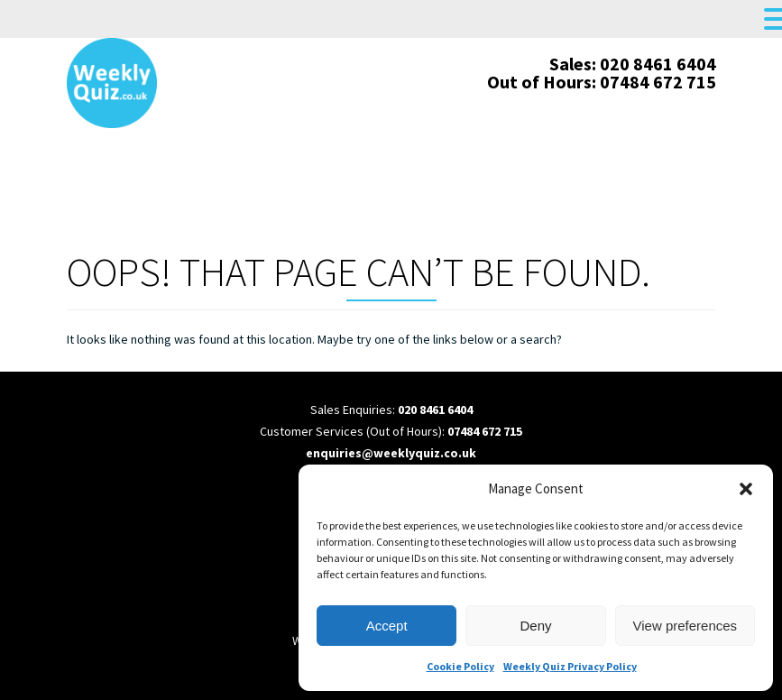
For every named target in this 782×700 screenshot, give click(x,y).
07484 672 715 (485, 431)
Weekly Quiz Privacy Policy (570, 666)
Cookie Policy (460, 666)
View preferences (685, 626)
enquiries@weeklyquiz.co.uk (391, 453)
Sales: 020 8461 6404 (633, 64)
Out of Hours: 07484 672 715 (602, 82)
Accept (387, 626)
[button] (746, 489)
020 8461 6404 (435, 410)
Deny (535, 626)
